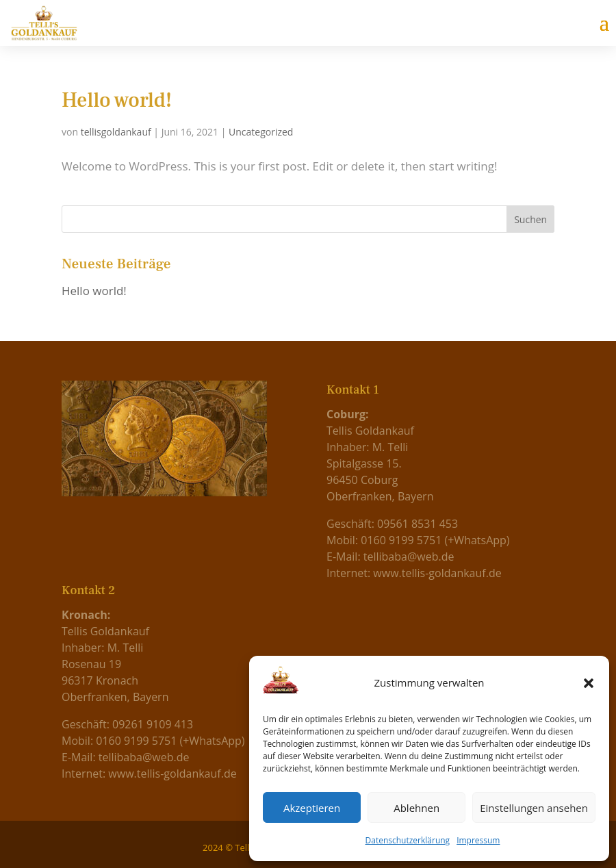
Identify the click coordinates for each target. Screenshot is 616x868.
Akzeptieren (312, 808)
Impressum (478, 840)
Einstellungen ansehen (534, 808)
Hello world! (117, 100)
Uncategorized (261, 132)
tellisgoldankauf (116, 132)
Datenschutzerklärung (408, 840)
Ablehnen (416, 808)
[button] (589, 683)
